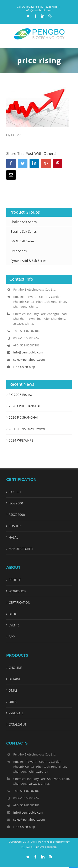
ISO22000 (16, 503)
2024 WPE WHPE (21, 440)
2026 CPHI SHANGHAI (24, 406)
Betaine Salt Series (24, 231)
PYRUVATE (16, 713)
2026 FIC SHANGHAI (23, 417)
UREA (13, 702)
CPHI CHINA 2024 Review (27, 429)
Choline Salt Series (24, 222)
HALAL (13, 537)
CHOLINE (15, 668)
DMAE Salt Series (22, 241)
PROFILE (15, 580)
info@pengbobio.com (39, 10)
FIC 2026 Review (21, 395)
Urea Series (19, 251)
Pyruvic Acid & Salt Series (28, 261)
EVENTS (14, 625)
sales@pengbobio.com (29, 360)
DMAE (13, 690)
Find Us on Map (24, 367)
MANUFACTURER (21, 549)
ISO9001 (15, 492)
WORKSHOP (17, 591)
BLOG (13, 614)
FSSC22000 (17, 515)
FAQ (12, 637)
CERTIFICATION (19, 602)
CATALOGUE (18, 724)
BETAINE (15, 679)
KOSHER (15, 526)
